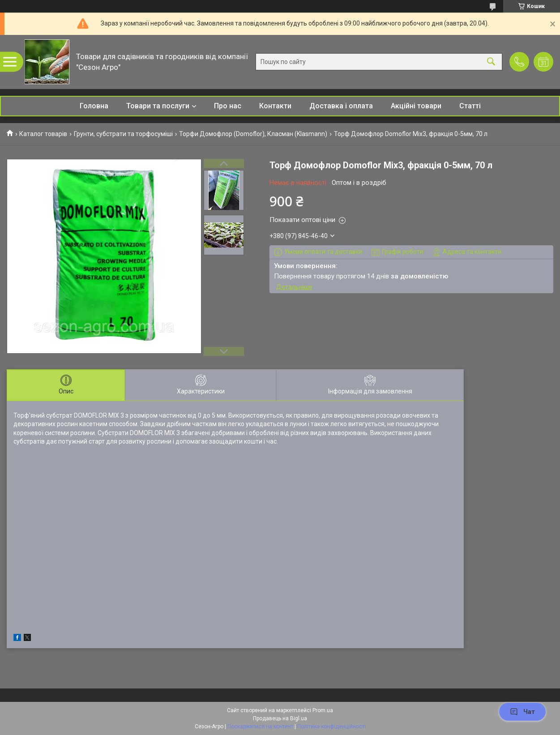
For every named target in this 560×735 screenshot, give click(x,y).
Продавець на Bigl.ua (280, 718)
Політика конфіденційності (331, 726)
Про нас (228, 106)
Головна (94, 106)
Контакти (275, 106)
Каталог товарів (43, 134)
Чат (522, 712)
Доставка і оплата (341, 106)
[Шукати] (491, 62)
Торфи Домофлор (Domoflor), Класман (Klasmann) (253, 134)
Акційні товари (416, 106)
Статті (470, 106)
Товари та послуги (158, 106)
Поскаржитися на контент (260, 726)
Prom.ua (323, 710)
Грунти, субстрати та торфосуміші (123, 134)
